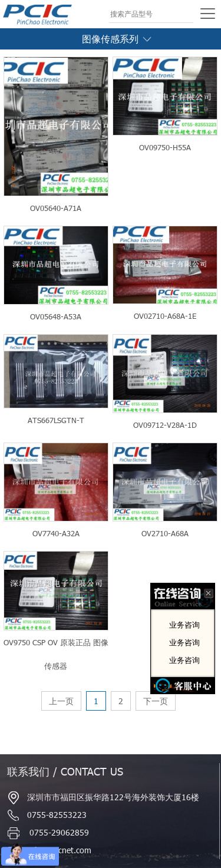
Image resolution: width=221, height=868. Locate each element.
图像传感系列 (118, 39)
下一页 (156, 701)
